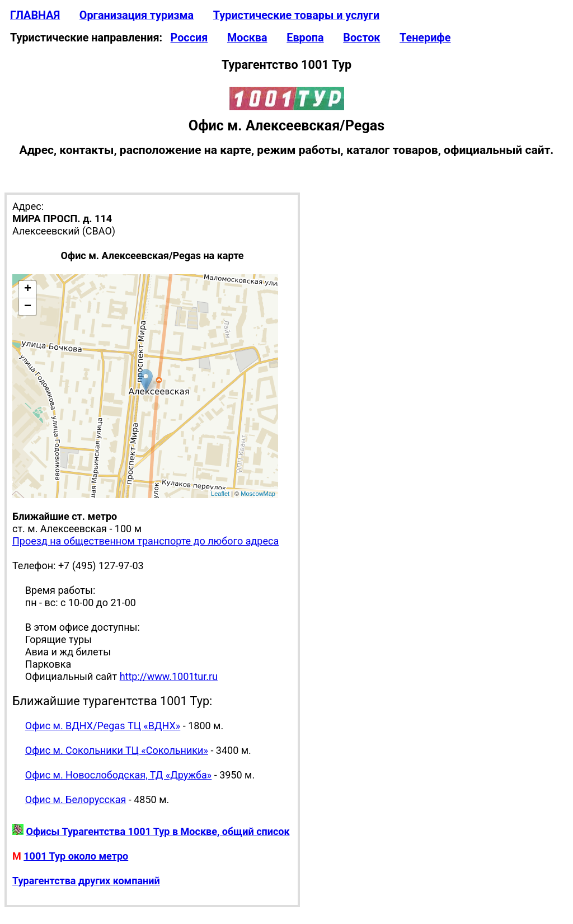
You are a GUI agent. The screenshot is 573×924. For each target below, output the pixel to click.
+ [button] (28, 289)
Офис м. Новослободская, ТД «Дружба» (118, 775)
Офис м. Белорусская (76, 799)
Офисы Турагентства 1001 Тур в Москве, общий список (158, 831)
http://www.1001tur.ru (169, 676)
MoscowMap (258, 494)
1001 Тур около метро (76, 856)
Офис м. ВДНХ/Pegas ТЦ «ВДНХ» (103, 726)
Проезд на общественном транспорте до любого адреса (145, 541)
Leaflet (220, 494)
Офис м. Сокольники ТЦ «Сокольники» (117, 750)
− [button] (28, 307)
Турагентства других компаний (86, 881)
